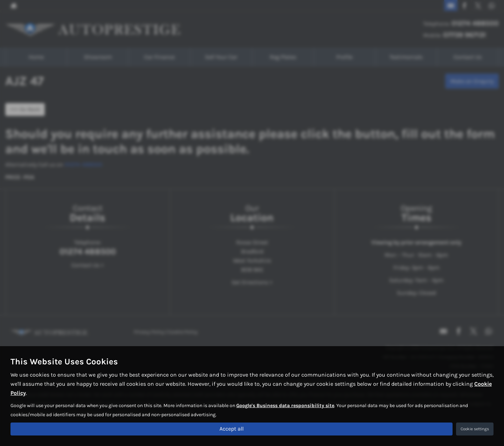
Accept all (232, 429)
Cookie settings (475, 429)
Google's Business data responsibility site (285, 405)
